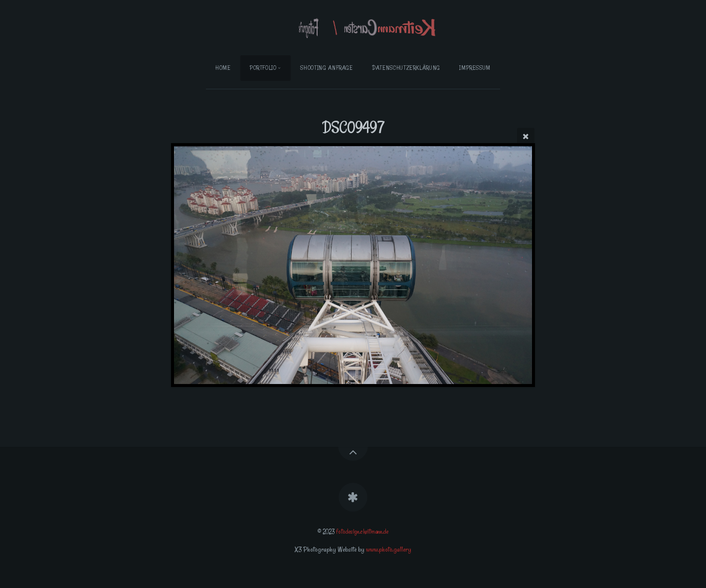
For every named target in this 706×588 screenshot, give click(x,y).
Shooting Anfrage (326, 68)
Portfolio (263, 68)
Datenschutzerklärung (406, 68)
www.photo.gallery (389, 549)
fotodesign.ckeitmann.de (362, 532)
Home (223, 68)
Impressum (475, 68)
